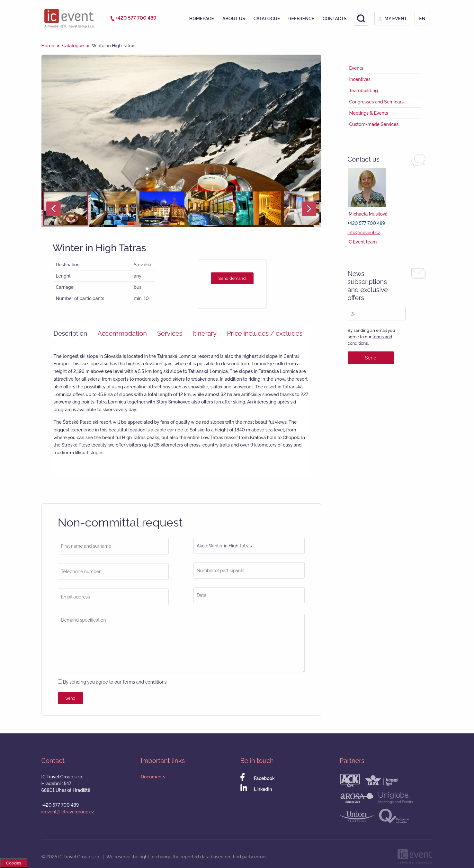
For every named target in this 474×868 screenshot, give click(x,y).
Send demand (232, 278)
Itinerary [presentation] (205, 333)
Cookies (14, 863)
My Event (396, 19)
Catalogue (267, 19)
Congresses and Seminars (377, 102)
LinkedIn (256, 788)
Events (356, 68)
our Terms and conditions (141, 682)
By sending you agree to (112, 682)
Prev (54, 209)
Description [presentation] (71, 333)
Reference (301, 19)
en (422, 19)
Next (309, 209)
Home (48, 46)
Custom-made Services (374, 124)
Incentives (360, 79)
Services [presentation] (170, 333)
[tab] (74, 334)
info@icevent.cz (364, 233)
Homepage (202, 19)
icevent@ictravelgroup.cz (68, 812)
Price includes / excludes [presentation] (265, 333)
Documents (153, 777)
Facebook (258, 777)
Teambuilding (364, 91)
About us (234, 19)
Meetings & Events (369, 113)
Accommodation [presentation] (122, 333)
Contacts (335, 19)
